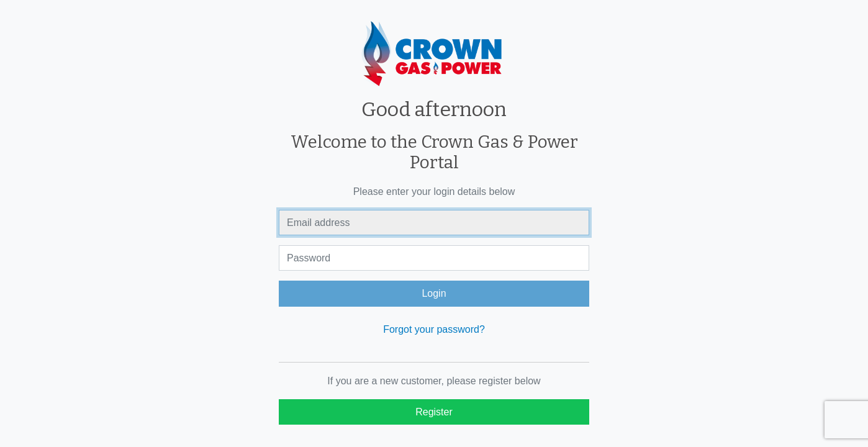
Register (434, 412)
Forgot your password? (434, 329)
